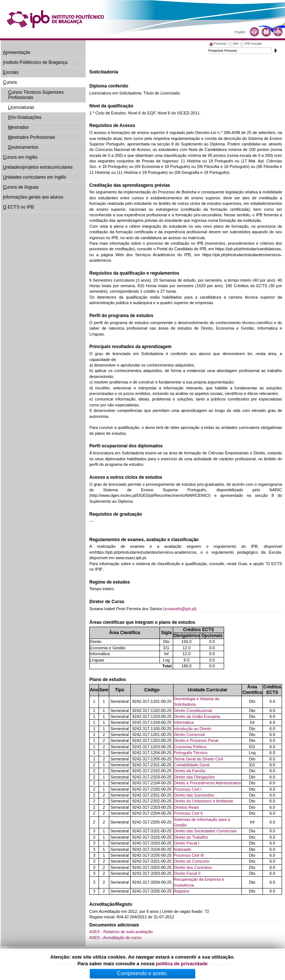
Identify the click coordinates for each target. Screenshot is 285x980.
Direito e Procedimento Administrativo (207, 783)
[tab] (217, 45)
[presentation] (217, 45)
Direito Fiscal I (186, 843)
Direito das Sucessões (194, 795)
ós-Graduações (25, 117)
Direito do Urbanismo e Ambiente (203, 801)
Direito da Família (189, 771)
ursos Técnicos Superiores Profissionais (36, 95)
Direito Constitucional (193, 711)
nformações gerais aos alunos (33, 197)
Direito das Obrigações (194, 777)
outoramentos (23, 147)
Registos (181, 891)
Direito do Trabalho (191, 837)
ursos (10, 82)
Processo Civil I (188, 789)
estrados (18, 127)
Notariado (182, 849)
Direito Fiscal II (187, 873)
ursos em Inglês (20, 157)
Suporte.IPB (221, 964)
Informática (183, 722)
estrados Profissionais (32, 137)
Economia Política (190, 747)
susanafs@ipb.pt (180, 609)
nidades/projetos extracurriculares (38, 167)
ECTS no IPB (18, 207)
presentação (17, 52)
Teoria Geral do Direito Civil (198, 759)
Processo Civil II (188, 813)
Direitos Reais (186, 807)
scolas (11, 72)
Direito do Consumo (191, 861)
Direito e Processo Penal (196, 740)
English (240, 32)
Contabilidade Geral (191, 765)
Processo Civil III (189, 855)
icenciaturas (21, 107)
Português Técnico (190, 753)
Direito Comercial (189, 735)
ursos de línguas (21, 187)
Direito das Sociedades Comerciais (205, 831)
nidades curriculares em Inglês (35, 177)
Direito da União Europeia (197, 716)
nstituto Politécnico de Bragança (35, 62)
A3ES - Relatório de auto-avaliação (121, 932)
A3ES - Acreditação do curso (115, 938)
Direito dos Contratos (193, 867)
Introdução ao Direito (192, 729)
